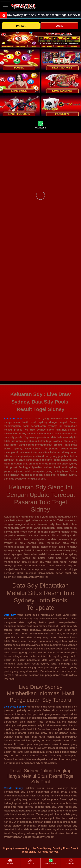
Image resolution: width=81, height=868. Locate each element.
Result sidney (15, 788)
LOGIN (59, 26)
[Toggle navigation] (5, 6)
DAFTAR (21, 26)
